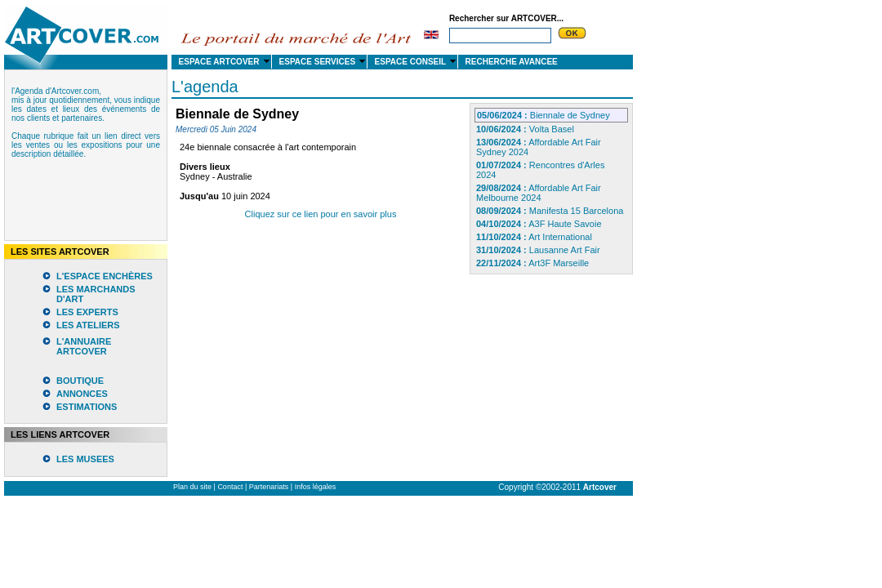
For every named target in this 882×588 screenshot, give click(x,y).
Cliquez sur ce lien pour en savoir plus (321, 214)
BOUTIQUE (80, 381)
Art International (534, 237)
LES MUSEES (85, 459)
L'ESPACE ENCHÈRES (105, 276)
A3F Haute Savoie (539, 224)
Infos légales (316, 487)
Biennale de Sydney (543, 115)
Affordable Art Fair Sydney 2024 (539, 147)
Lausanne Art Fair (538, 250)
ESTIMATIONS (87, 407)
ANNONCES (82, 394)
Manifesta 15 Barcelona (550, 211)
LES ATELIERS (88, 325)
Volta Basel (525, 129)
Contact (230, 487)
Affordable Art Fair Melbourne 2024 (539, 193)
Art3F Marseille (532, 263)
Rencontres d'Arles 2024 (540, 170)
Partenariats (269, 487)
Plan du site (192, 487)
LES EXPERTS (87, 312)
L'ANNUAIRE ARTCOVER (84, 346)
